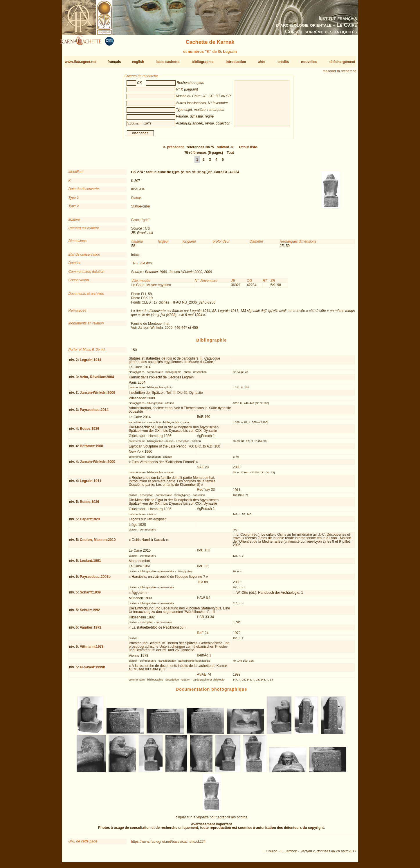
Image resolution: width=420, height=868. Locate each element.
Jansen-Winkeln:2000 (98, 464)
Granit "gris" (140, 222)
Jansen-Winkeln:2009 (98, 395)
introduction (236, 62)
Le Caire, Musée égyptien (151, 287)
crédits (283, 62)
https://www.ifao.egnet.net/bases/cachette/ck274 (168, 844)
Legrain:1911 (91, 483)
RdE (200, 635)
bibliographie (202, 62)
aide (262, 62)
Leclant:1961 (90, 563)
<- (173, 149)
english (138, 62)
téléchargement (342, 62)
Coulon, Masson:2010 (98, 542)
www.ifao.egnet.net (81, 62)
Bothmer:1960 (91, 448)
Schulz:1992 (90, 612)
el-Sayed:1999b (92, 670)
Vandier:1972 (91, 630)
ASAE (201, 677)
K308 (171, 317)
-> (225, 149)
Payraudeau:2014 (94, 412)
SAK (200, 470)
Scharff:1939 (90, 595)
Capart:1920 (90, 521)
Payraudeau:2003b (95, 579)
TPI (134, 266)
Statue (136, 200)
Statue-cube (140, 209)
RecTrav (203, 492)
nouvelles (309, 62)
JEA (200, 584)
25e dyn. (146, 266)
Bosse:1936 (90, 431)
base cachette (168, 62)
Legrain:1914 (91, 362)
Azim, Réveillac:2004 (97, 379)
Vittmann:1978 (92, 649)
